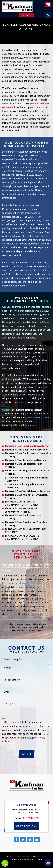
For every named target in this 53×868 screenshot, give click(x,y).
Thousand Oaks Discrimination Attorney (27, 446)
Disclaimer (15, 859)
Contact (7, 410)
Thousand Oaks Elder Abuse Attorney (26, 450)
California (27, 15)
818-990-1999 (31, 818)
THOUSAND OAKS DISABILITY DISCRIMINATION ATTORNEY (22, 537)
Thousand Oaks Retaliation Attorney (25, 460)
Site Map (39, 859)
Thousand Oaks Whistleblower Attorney (27, 491)
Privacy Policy (27, 859)
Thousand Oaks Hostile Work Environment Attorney (21, 510)
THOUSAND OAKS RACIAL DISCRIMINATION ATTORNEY (22, 503)
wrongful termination (33, 583)
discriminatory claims (38, 417)
